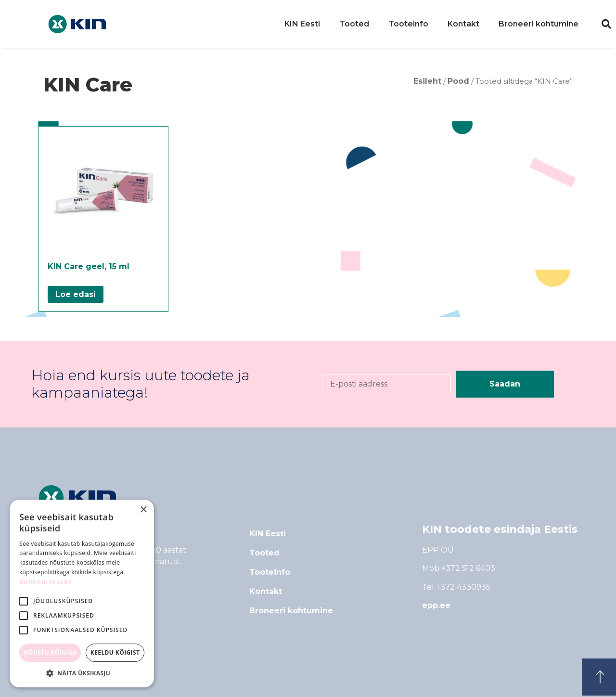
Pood (458, 81)
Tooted (354, 24)
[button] (606, 24)
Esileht (427, 81)
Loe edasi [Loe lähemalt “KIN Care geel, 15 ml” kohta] (76, 294)
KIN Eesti (302, 24)
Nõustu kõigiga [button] (50, 652)
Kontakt (463, 24)
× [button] (143, 510)
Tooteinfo (408, 24)
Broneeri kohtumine (539, 24)
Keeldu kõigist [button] (115, 652)
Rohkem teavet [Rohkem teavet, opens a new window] (45, 582)
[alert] (82, 594)
